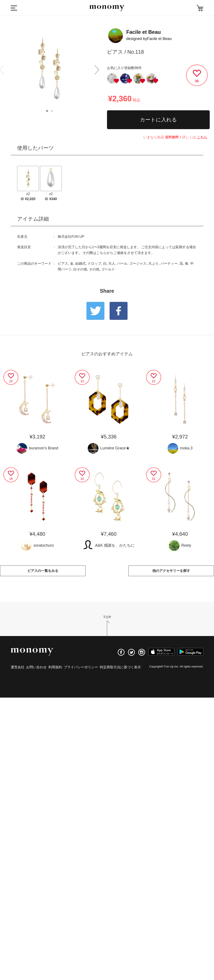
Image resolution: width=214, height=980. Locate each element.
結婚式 (80, 263)
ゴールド (108, 269)
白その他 (80, 269)
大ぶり (153, 263)
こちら (202, 137)
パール (122, 263)
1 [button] (47, 111)
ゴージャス (138, 263)
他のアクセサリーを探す (171, 571)
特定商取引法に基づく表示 (120, 667)
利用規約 (55, 667)
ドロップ (94, 263)
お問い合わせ (36, 667)
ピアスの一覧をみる (43, 571)
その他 (94, 269)
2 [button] (52, 111)
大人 (112, 263)
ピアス (63, 263)
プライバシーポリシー (81, 667)
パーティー (169, 263)
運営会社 (18, 667)
